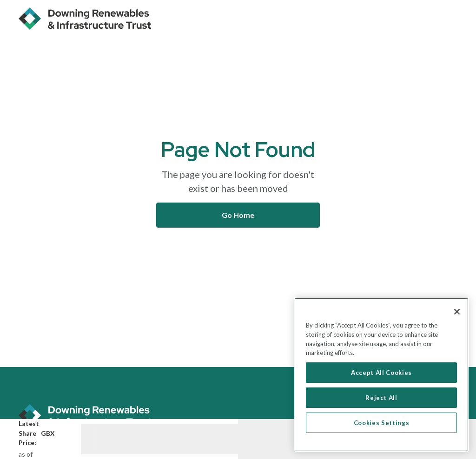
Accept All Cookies (381, 373)
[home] (85, 19)
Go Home (238, 215)
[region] (381, 375)
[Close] (457, 312)
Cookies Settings (382, 423)
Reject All (381, 398)
